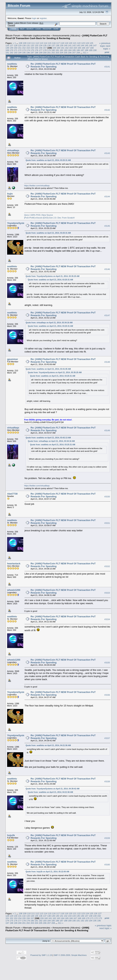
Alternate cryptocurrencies (36, 36)
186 (78, 50)
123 (83, 43)
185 (74, 50)
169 (7, 50)
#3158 (107, 781)
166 (83, 48)
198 (36, 53)
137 (53, 45)
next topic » (107, 47)
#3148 (107, 362)
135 (45, 45)
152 (24, 48)
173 (24, 50)
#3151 (107, 523)
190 (95, 50)
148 (7, 48)
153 (28, 48)
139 (62, 45)
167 (88, 48)
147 (95, 45)
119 (66, 43)
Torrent (11, 25)
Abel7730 (12, 494)
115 (50, 43)
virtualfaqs (13, 150)
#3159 (107, 838)
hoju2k (11, 835)
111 (33, 43)
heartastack (14, 564)
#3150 (107, 497)
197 (32, 53)
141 (70, 45)
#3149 (107, 430)
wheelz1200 (14, 590)
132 (32, 45)
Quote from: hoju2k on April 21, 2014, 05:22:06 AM (47, 872)
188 (87, 50)
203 (57, 53)
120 (70, 43)
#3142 (107, 110)
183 (66, 50)
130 (24, 45)
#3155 (107, 663)
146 (91, 45)
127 (12, 45)
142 (74, 45)
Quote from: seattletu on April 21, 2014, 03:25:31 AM (48, 160)
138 (57, 45)
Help (22, 29)
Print (107, 52)
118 (62, 43)
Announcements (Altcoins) (66, 36)
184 (70, 50)
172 (20, 50)
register (43, 18)
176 (36, 50)
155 (36, 48)
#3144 (107, 197)
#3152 (107, 566)
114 (46, 43)
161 (63, 48)
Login (38, 29)
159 (54, 48)
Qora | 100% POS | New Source (39, 215)
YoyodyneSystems (18, 223)
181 (57, 50)
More (56, 29)
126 (7, 45)
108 (21, 43)
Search (30, 29)
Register (47, 29)
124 (87, 43)
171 (16, 50)
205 (66, 53)
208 (78, 53)
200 (45, 53)
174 (28, 50)
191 (7, 53)
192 (12, 53)
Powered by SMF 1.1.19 (41, 955)
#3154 (107, 619)
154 (32, 48)
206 (70, 53)
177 (41, 50)
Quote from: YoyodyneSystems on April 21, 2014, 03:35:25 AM (52, 276)
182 (62, 50)
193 (16, 53)
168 (92, 48)
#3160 (107, 865)
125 (91, 43)
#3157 (107, 738)
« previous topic (105, 45)
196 (28, 53)
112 (37, 43)
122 (79, 43)
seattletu (12, 64)
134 (41, 45)
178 (45, 50)
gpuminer (13, 359)
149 (12, 48)
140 (66, 45)
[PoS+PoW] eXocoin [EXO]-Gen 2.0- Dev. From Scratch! (49, 218)
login (34, 18)
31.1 (41, 23)
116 (54, 43)
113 (41, 43)
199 (41, 53)
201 (49, 53)
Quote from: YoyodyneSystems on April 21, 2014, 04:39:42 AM (52, 789)
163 (71, 48)
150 (16, 48)
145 (87, 45)
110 (29, 43)
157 (45, 48)
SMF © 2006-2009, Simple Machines (70, 955)
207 (74, 53)
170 (12, 50)
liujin (10, 194)
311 (85, 53)
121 (75, 43)
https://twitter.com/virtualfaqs (37, 186)
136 (49, 45)
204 (62, 53)
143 (78, 45)
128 (16, 45)
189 (91, 50)
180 (53, 50)
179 (49, 50)
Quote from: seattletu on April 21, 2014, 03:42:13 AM (48, 438)
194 (20, 53)
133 (36, 45)
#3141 (107, 67)
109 (25, 43)
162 (67, 48)
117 (58, 43)
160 (59, 48)
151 (20, 48)
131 (28, 45)
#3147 (107, 315)
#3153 (107, 593)
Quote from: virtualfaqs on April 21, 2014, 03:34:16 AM (49, 323)
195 (24, 53)
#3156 (107, 695)
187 (82, 50)
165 (79, 48)
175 (32, 50)
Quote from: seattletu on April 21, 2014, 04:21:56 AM (48, 745)
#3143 (107, 153)
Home (14, 29)
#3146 (107, 269)
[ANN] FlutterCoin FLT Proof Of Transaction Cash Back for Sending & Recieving (56, 37)
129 (20, 45)
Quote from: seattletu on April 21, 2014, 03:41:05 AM (48, 369)
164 (75, 48)
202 (53, 53)
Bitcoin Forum (13, 36)
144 (82, 45)
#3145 (107, 226)
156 (41, 48)
